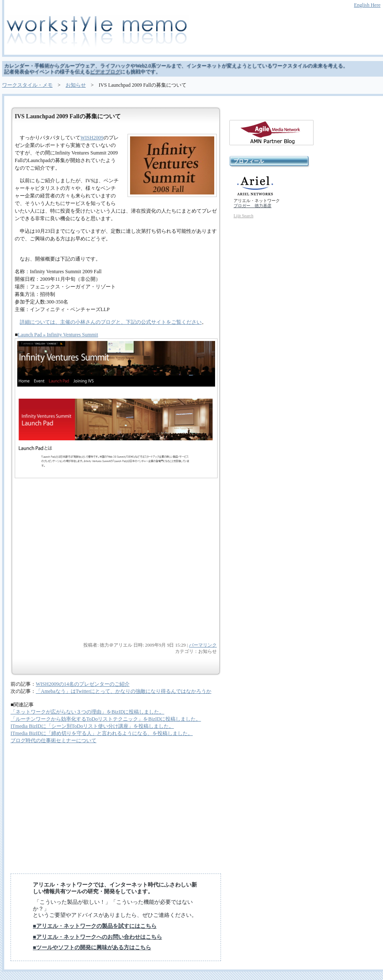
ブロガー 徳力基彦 (253, 206)
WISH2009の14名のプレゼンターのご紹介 (83, 684)
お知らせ (76, 85)
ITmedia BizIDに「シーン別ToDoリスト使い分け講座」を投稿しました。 (92, 726)
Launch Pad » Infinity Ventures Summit (58, 335)
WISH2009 (92, 138)
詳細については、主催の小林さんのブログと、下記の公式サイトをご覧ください (111, 322)
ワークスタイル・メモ (27, 85)
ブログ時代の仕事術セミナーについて (53, 740)
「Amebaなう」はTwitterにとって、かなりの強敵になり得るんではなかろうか (124, 691)
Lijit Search (243, 216)
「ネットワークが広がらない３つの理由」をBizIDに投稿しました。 (87, 712)
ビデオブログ (105, 72)
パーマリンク (203, 645)
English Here (367, 5)
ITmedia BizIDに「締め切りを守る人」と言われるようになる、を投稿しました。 (102, 733)
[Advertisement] (78, 583)
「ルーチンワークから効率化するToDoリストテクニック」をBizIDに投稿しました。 (106, 719)
